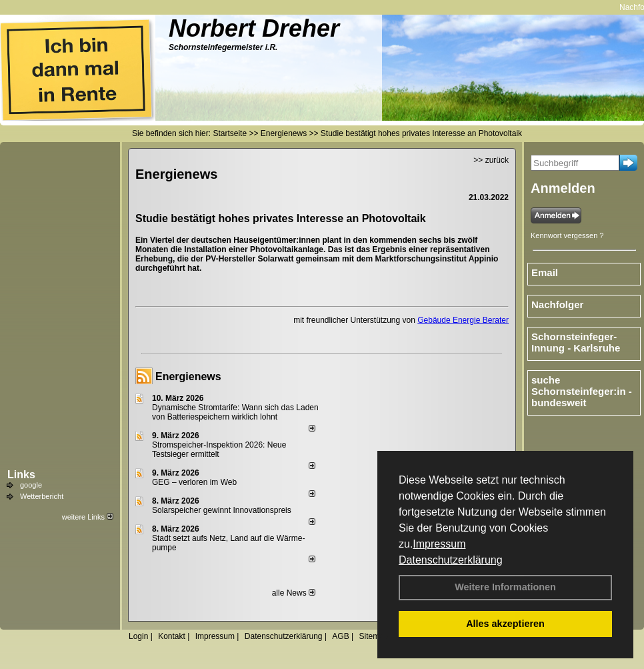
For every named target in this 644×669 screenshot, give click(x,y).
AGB (340, 636)
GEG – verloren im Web (194, 482)
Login (138, 636)
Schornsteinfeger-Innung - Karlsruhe (576, 342)
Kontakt (172, 636)
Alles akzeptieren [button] (505, 624)
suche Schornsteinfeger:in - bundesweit (582, 391)
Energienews (188, 377)
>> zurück (491, 160)
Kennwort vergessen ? (567, 235)
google (31, 485)
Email (545, 272)
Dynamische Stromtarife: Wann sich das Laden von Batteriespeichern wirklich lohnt (235, 412)
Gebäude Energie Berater (463, 320)
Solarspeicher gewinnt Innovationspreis (222, 510)
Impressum (439, 544)
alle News (294, 593)
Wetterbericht (42, 496)
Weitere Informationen (505, 587)
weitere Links (88, 517)
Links (21, 475)
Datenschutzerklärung (451, 560)
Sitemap (373, 636)
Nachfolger (557, 304)
